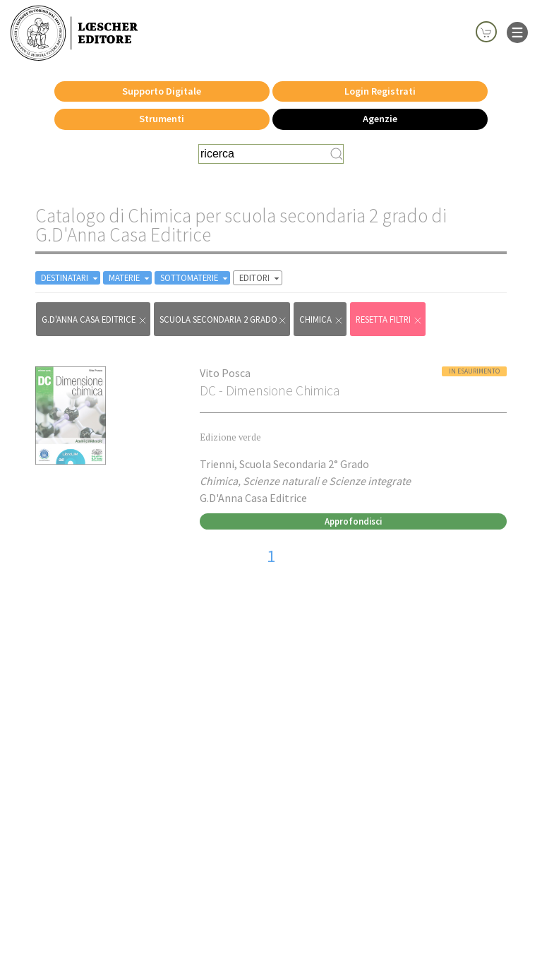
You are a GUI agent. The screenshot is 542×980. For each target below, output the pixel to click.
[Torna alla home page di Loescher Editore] (74, 34)
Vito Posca (225, 373)
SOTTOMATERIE (195, 278)
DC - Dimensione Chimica (270, 390)
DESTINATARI (71, 278)
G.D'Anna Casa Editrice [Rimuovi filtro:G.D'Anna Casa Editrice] (95, 319)
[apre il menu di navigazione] (517, 31)
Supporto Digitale (162, 91)
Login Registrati (380, 91)
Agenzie (380, 119)
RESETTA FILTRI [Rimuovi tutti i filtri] (389, 319)
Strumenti (162, 119)
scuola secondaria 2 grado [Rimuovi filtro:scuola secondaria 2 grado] (223, 319)
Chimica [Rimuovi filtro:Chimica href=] (321, 319)
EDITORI (260, 278)
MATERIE (130, 278)
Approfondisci (353, 521)
